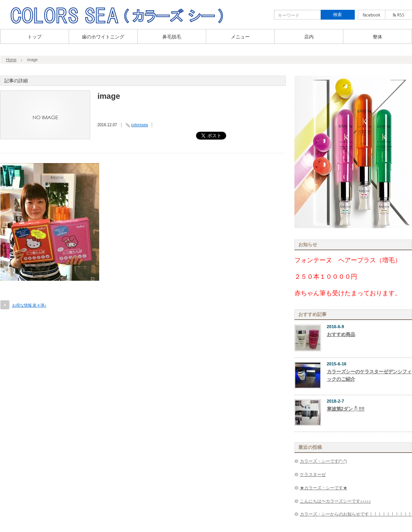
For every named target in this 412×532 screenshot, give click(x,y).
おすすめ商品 (341, 334)
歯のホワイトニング (103, 37)
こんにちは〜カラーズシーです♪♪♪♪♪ (336, 501)
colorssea (140, 125)
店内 (309, 37)
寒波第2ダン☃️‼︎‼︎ (346, 409)
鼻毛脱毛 (172, 37)
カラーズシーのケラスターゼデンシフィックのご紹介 (369, 375)
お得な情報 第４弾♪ (29, 305)
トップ (34, 37)
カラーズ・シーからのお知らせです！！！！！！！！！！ (356, 514)
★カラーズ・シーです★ (324, 488)
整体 (378, 37)
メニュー (240, 37)
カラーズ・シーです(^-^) (323, 461)
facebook (372, 15)
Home (12, 60)
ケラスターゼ (313, 474)
